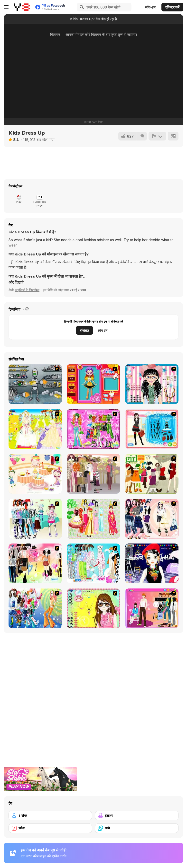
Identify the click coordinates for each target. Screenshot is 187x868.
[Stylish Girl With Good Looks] (152, 563)
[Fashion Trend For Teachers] (93, 474)
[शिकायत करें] (157, 136)
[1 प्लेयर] (50, 815)
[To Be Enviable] (93, 608)
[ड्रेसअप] (137, 815)
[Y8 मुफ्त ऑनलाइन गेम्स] (22, 7)
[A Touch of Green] (93, 429)
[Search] (81, 7)
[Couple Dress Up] (152, 608)
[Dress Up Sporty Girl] (152, 519)
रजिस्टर (84, 330)
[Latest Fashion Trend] (35, 608)
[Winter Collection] (35, 519)
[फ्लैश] (50, 828)
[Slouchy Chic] (35, 563)
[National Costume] (93, 519)
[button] (16, 282)
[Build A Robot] (35, 384)
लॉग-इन (150, 7)
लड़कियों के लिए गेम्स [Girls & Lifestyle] (27, 290)
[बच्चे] (137, 828)
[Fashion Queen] (152, 429)
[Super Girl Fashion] (152, 474)
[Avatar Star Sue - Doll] (93, 384)
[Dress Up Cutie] (152, 384)
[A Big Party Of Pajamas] (93, 563)
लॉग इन (103, 330)
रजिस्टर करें (172, 7)
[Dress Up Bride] (35, 429)
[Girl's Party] (35, 474)
